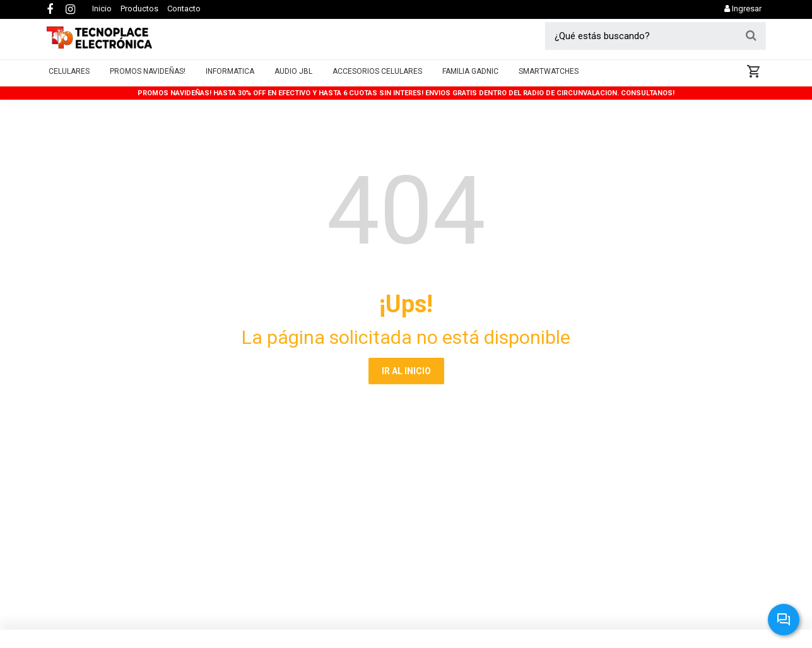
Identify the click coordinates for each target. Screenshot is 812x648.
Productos (139, 9)
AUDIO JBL (293, 80)
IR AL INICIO (406, 371)
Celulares (69, 80)
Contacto (184, 9)
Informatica (230, 80)
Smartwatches (549, 80)
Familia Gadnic (470, 80)
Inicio (102, 9)
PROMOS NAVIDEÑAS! (148, 80)
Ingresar (743, 9)
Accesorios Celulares (377, 80)
